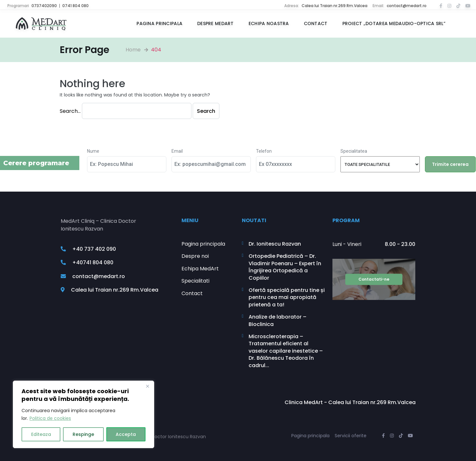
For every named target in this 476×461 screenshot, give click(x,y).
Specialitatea (354, 151)
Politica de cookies (50, 418)
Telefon (264, 151)
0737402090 (44, 6)
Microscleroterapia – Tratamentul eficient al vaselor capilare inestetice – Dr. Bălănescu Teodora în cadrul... (286, 351)
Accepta (126, 434)
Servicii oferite (351, 436)
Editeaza (41, 434)
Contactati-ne (374, 279)
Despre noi (195, 256)
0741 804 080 (75, 6)
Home (133, 50)
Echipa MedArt (200, 269)
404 (156, 50)
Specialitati (195, 281)
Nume (93, 151)
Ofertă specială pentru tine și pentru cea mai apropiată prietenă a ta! (287, 298)
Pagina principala (159, 24)
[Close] (147, 386)
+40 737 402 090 (88, 249)
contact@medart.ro (407, 6)
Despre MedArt (216, 24)
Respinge (83, 434)
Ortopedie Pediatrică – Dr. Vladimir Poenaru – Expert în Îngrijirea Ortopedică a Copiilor (285, 267)
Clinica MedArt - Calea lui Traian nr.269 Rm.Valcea (350, 402)
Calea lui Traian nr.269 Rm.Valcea (335, 6)
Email (177, 151)
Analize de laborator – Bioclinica (278, 321)
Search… (70, 111)
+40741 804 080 (87, 262)
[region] (84, 414)
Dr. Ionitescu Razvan (275, 244)
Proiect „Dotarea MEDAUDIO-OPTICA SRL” (394, 24)
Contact (316, 24)
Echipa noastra (269, 24)
